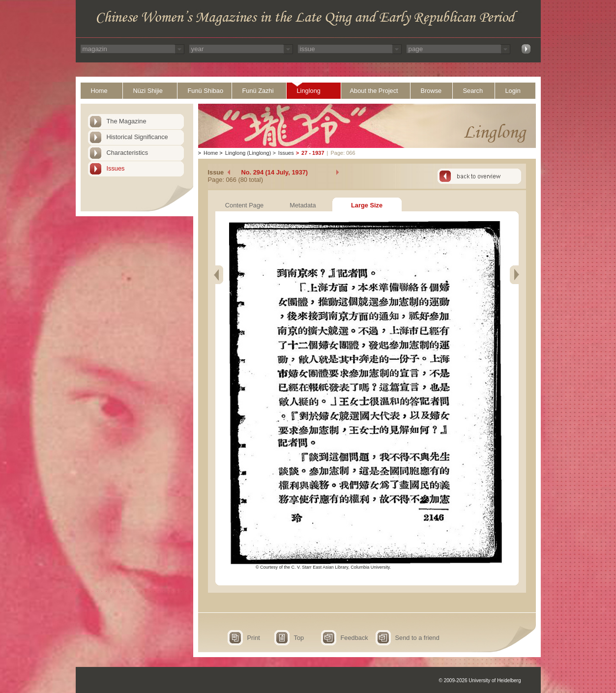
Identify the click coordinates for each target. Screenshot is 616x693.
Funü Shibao (206, 91)
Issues (116, 168)
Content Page (244, 205)
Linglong (309, 91)
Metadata (303, 205)
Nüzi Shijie (148, 91)
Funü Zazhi (258, 91)
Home (99, 91)
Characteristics (128, 153)
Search (473, 91)
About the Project (374, 91)
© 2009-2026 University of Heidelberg (480, 680)
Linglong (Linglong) (248, 153)
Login (513, 91)
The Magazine (127, 121)
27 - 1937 (313, 153)
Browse (431, 91)
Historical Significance (137, 137)
